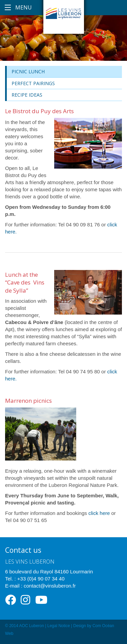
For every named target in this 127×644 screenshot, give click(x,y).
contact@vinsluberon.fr (50, 586)
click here (99, 513)
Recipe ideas (27, 95)
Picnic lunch (28, 71)
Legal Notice (59, 626)
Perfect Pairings (33, 83)
